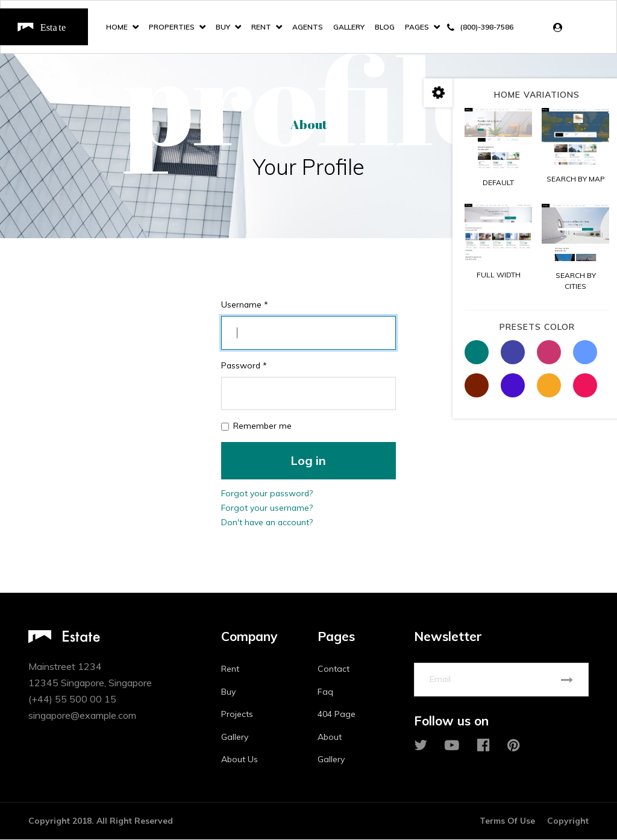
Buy (223, 27)
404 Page (337, 715)
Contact (334, 669)
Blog (385, 27)
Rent (261, 27)
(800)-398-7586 (487, 27)
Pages (417, 27)
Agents (308, 27)
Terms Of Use (507, 821)
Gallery (349, 27)
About (330, 737)
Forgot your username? (268, 508)
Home (117, 27)
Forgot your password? (268, 494)
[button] (561, 27)
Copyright (568, 821)
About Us (240, 760)
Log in (308, 461)
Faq (325, 692)
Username (245, 305)
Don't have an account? (268, 523)
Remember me (262, 426)
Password (245, 366)
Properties (172, 27)
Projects (237, 715)
